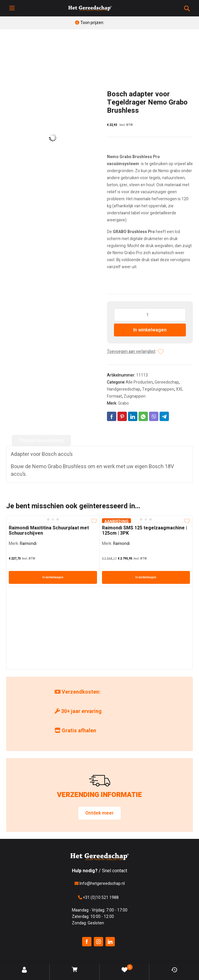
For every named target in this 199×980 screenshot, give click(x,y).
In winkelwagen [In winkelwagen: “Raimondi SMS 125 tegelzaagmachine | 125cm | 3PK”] (146, 577)
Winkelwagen (75, 973)
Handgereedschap (124, 389)
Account (25, 973)
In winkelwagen (150, 330)
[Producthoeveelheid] (150, 315)
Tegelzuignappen (158, 389)
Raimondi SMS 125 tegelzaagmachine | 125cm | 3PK (145, 531)
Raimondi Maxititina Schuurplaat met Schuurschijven (49, 531)
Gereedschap (167, 382)
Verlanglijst (124, 972)
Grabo (123, 403)
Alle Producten (139, 382)
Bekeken (174, 973)
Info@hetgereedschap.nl (100, 884)
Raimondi (28, 544)
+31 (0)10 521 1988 (98, 898)
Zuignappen (135, 396)
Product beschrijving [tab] (41, 441)
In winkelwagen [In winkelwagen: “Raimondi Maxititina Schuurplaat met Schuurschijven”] (53, 577)
